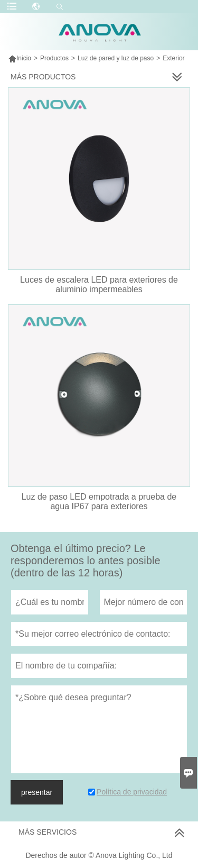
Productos (54, 58)
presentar (37, 792)
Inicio (20, 58)
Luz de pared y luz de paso (116, 58)
